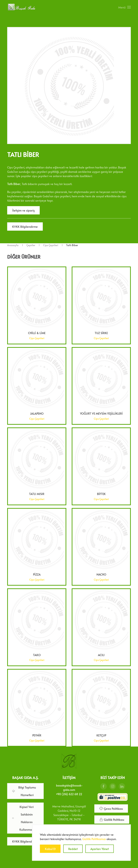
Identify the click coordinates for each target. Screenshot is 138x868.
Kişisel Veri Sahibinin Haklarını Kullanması (23, 817)
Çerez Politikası (111, 808)
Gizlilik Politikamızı (94, 839)
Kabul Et (50, 849)
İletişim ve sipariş (23, 210)
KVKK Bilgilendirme (25, 227)
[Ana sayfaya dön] (22, 7)
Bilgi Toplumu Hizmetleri (24, 790)
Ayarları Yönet (100, 849)
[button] (125, 7)
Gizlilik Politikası (112, 819)
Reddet (73, 849)
